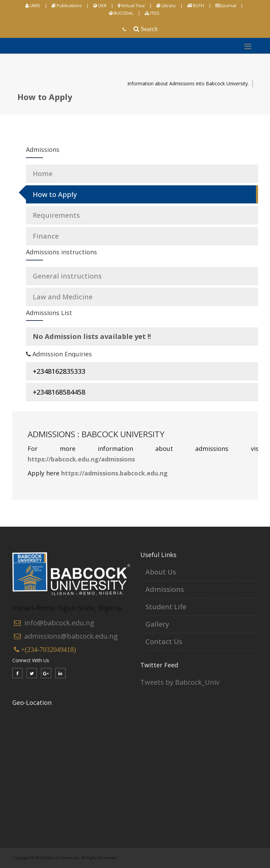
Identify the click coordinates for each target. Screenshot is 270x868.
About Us (161, 572)
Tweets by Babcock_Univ (180, 682)
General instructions (67, 276)
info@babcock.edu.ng (59, 623)
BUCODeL (121, 13)
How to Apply (55, 194)
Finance (46, 236)
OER (100, 5)
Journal (226, 5)
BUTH (196, 5)
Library (166, 5)
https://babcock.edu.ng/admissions (81, 459)
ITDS (152, 13)
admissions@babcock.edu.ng (71, 636)
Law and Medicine (63, 297)
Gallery (157, 624)
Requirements (56, 215)
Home (43, 174)
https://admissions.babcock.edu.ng (114, 473)
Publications (67, 5)
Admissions (165, 589)
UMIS (33, 5)
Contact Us (164, 642)
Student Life (166, 607)
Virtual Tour (131, 5)
